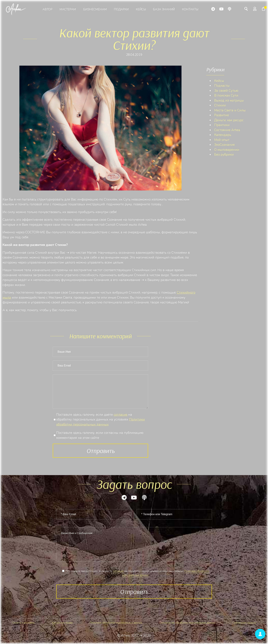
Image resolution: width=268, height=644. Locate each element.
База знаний (164, 9)
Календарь (223, 135)
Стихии (220, 105)
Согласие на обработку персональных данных (187, 623)
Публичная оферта (244, 623)
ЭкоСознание (224, 145)
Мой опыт (222, 140)
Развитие (222, 115)
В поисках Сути (226, 96)
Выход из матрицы (229, 101)
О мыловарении (227, 150)
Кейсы (141, 9)
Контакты (190, 9)
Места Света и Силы (230, 110)
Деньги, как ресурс (229, 120)
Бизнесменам (95, 9)
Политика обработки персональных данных (116, 623)
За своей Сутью (226, 91)
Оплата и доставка (23, 623)
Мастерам (68, 9)
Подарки (121, 9)
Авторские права (62, 623)
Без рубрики (224, 155)
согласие (121, 415)
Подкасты (222, 86)
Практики (222, 125)
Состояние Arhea (227, 130)
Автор (47, 9)
